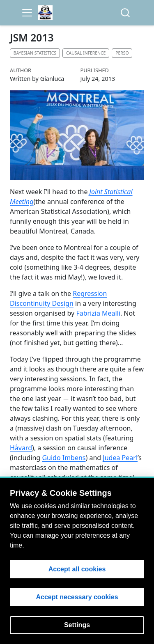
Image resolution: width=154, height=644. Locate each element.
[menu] (27, 13)
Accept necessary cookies (77, 597)
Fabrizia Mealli (98, 313)
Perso (122, 53)
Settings (77, 625)
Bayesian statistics (35, 53)
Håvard (21, 448)
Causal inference (86, 53)
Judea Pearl (120, 458)
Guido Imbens (64, 458)
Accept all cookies (77, 569)
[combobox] (126, 13)
